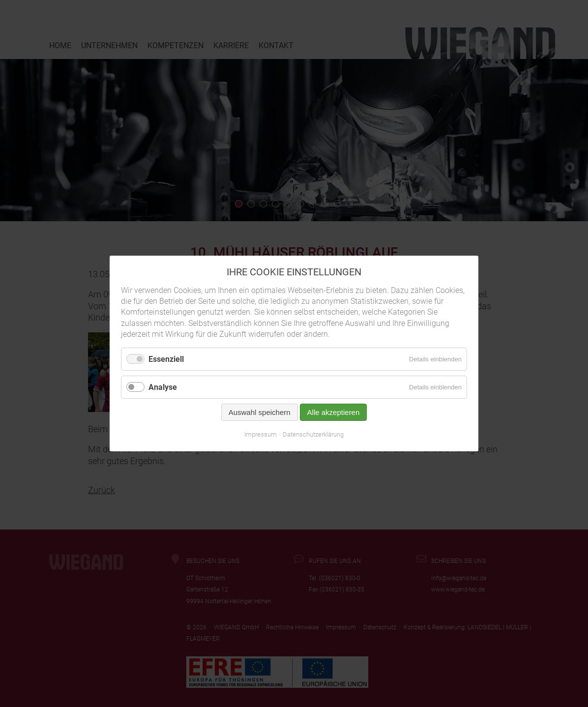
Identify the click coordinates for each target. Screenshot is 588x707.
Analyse (163, 387)
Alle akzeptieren (334, 412)
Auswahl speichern (260, 412)
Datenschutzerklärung (313, 434)
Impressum (261, 434)
